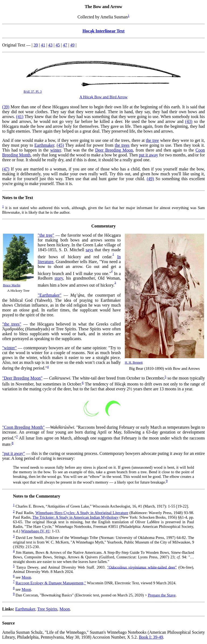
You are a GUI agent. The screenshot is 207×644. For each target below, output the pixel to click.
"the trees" (12, 324)
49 (72, 45)
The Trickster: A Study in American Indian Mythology (75, 517)
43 (50, 45)
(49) (150, 179)
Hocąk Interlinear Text (103, 31)
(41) (20, 117)
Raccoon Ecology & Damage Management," (51, 583)
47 (65, 45)
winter (56, 150)
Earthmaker (44, 145)
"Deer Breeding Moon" (22, 378)
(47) (6, 169)
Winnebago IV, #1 (35, 531)
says (89, 250)
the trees (122, 145)
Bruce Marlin (12, 285)
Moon (26, 577)
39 (36, 45)
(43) (189, 121)
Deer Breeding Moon (114, 150)
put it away (148, 155)
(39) (6, 107)
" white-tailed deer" (142, 567)
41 (43, 45)
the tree (152, 140)
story (59, 278)
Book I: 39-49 (151, 637)
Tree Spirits (47, 609)
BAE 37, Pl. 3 (33, 92)
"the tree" (46, 235)
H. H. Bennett (134, 363)
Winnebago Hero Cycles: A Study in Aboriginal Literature (82, 513)
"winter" (9, 348)
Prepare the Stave (162, 595)
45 (58, 45)
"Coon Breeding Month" (23, 427)
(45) (60, 145)
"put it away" (14, 453)
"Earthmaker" (50, 295)
